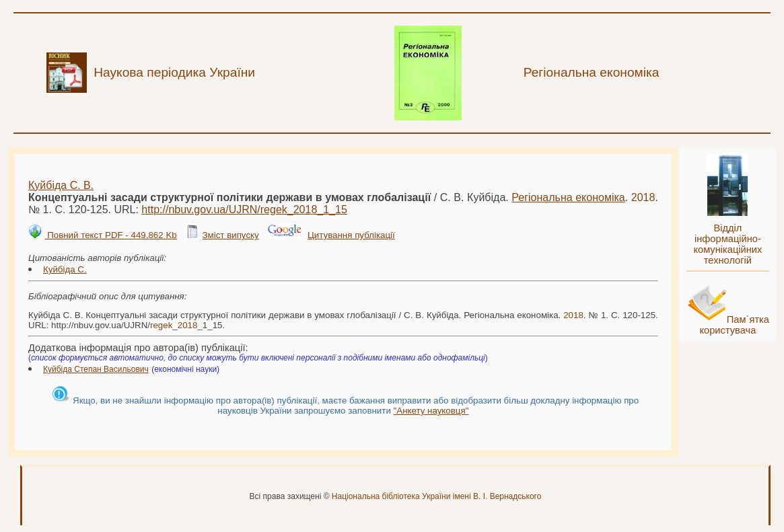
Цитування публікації (351, 235)
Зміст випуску (230, 235)
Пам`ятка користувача (734, 325)
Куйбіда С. (65, 269)
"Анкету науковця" (431, 411)
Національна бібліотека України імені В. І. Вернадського (437, 496)
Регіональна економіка (568, 197)
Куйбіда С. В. (61, 185)
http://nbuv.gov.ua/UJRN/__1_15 (244, 210)
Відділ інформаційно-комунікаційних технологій (727, 244)
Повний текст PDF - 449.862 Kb (110, 235)
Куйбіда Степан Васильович (96, 369)
